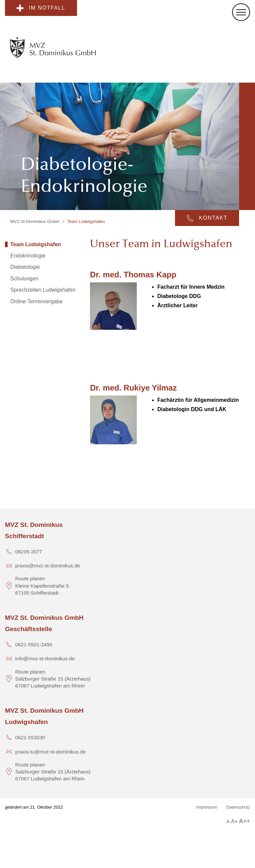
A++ (245, 821)
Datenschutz (238, 807)
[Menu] (241, 12)
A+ (234, 821)
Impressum (207, 807)
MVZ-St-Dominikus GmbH (35, 221)
